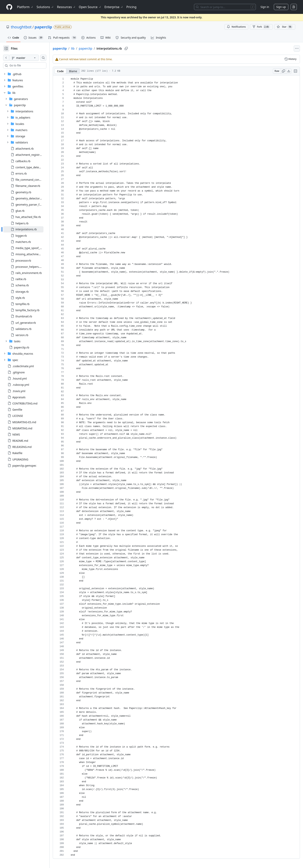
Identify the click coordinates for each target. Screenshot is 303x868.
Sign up (281, 7)
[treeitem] (29, 229)
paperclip (43, 27)
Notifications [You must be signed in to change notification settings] (236, 27)
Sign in (265, 7)
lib (85, 48)
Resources (66, 7)
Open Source (90, 7)
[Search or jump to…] (225, 7)
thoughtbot (21, 27)
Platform (25, 7)
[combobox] (32, 65)
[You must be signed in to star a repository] (285, 27)
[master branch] (30, 58)
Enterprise (114, 7)
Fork (261, 27)
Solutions (45, 7)
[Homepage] (9, 7)
